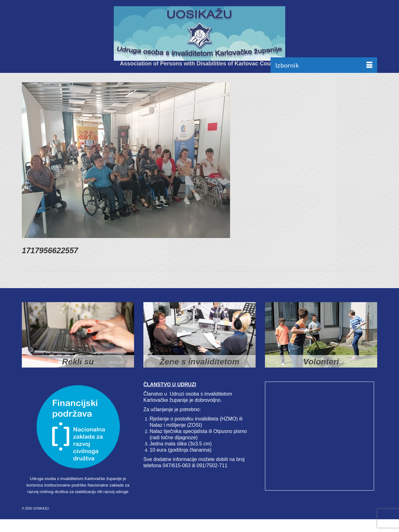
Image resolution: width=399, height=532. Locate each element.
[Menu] (324, 65)
